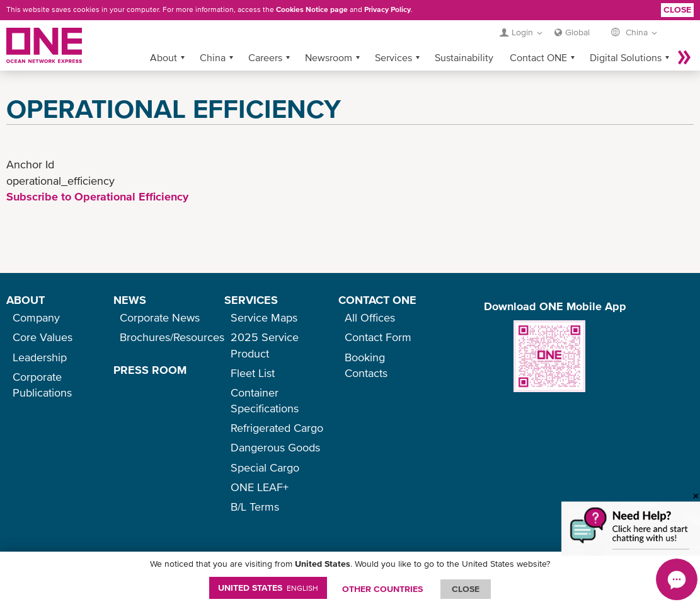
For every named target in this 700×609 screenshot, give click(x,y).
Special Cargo (265, 467)
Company (36, 317)
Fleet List (253, 373)
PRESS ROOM (150, 370)
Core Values (43, 337)
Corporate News (160, 317)
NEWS (130, 300)
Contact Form (378, 337)
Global (577, 32)
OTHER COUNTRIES (382, 589)
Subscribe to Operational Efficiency (97, 196)
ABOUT (26, 300)
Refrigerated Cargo (277, 428)
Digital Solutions (626, 57)
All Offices (370, 317)
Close (677, 9)
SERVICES (251, 300)
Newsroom (329, 57)
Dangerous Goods (275, 447)
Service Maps (264, 317)
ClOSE (466, 589)
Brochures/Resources (172, 337)
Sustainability (464, 57)
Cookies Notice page (312, 9)
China (213, 57)
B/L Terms (255, 507)
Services (393, 57)
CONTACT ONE (377, 300)
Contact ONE (538, 57)
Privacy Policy (387, 9)
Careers (265, 57)
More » (684, 57)
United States (268, 588)
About (164, 57)
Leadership (40, 357)
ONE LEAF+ (260, 487)
